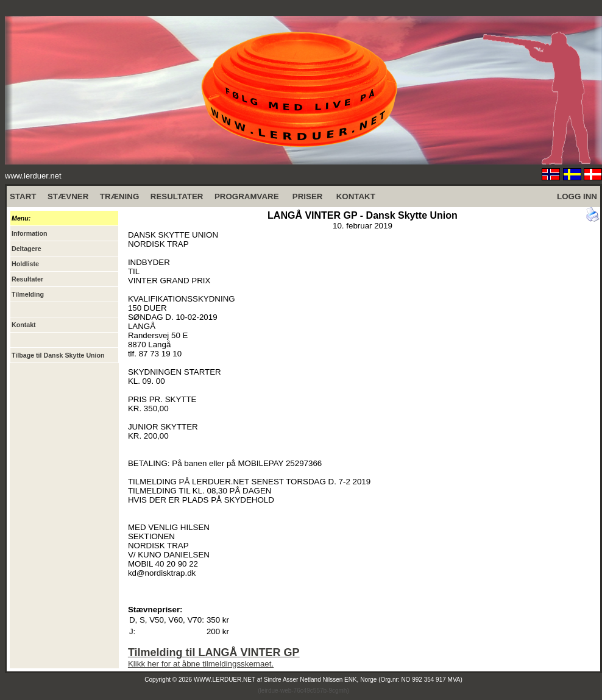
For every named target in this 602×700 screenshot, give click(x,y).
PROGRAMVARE (247, 196)
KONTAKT (356, 196)
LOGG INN (577, 196)
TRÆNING (119, 196)
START (23, 196)
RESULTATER (177, 196)
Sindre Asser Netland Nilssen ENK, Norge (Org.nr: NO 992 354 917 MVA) (363, 680)
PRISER (308, 196)
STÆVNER (68, 196)
